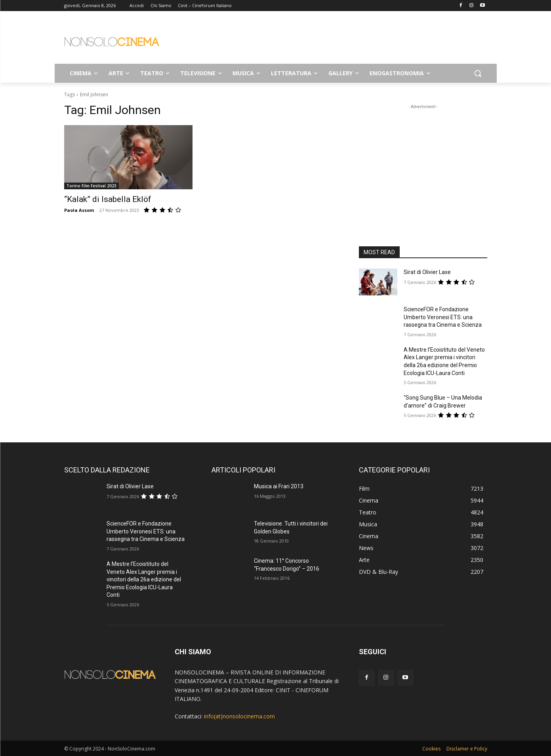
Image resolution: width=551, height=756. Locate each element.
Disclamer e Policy (467, 749)
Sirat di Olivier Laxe (427, 272)
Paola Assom (79, 210)
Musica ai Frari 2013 (279, 486)
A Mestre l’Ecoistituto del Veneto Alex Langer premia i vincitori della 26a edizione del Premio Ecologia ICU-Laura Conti (144, 579)
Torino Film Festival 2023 (92, 186)
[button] (478, 73)
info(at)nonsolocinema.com (239, 716)
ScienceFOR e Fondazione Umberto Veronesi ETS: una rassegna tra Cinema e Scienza (443, 317)
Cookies (431, 749)
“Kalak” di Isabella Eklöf (108, 199)
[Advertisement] (335, 40)
